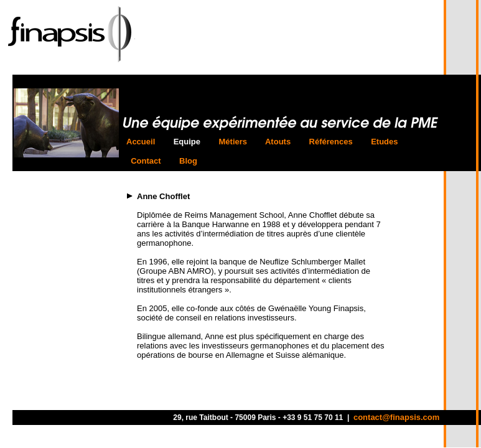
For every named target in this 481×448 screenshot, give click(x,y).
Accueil (143, 142)
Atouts (278, 142)
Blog (188, 161)
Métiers (233, 142)
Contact (146, 161)
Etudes (385, 142)
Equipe (187, 142)
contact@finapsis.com (396, 417)
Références (331, 142)
